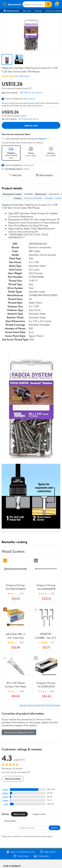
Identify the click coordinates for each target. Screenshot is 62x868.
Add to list (15, 175)
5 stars (5, 789)
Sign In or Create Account (21, 852)
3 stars (5, 797)
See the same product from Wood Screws (40, 705)
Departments (11, 11)
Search (54, 828)
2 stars (5, 800)
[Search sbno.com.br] (34, 4)
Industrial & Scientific (33, 198)
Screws (58, 198)
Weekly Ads (41, 856)
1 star (6, 804)
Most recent (19, 814)
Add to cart (31, 125)
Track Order (21, 856)
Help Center (48, 852)
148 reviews (24, 76)
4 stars (5, 793)
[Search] (48, 4)
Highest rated (39, 814)
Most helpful (10, 821)
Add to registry (45, 175)
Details (26, 169)
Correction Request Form (19, 732)
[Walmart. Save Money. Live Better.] (12, 4)
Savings (38, 11)
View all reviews (13, 779)
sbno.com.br (30, 99)
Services (27, 11)
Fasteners (49, 198)
